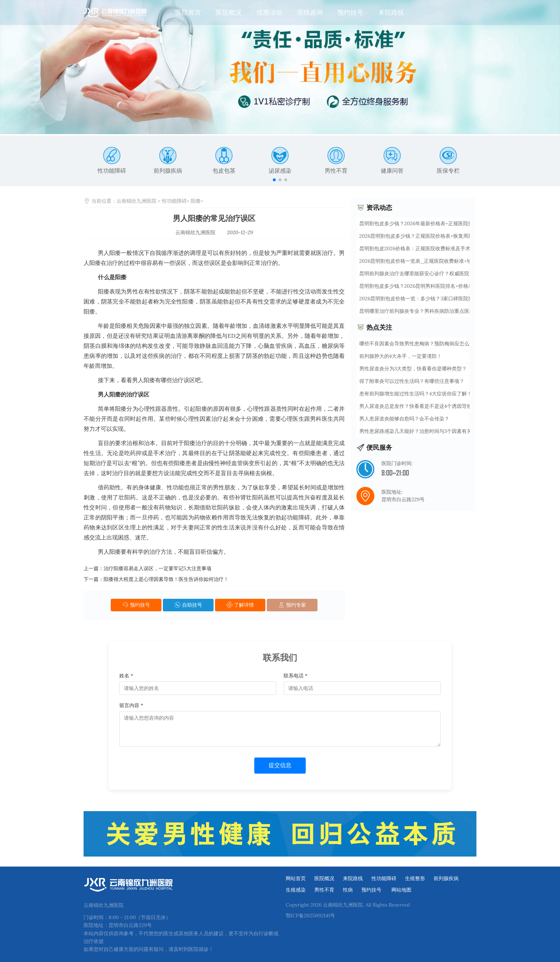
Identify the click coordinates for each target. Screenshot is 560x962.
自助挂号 (188, 605)
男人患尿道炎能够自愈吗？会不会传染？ (404, 419)
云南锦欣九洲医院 (136, 201)
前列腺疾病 (168, 161)
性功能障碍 (112, 161)
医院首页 (188, 12)
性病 (348, 890)
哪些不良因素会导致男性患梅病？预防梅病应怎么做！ (419, 344)
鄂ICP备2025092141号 (310, 916)
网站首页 (296, 878)
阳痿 (196, 201)
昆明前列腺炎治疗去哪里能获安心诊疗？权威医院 (414, 273)
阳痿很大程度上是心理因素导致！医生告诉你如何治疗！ (166, 579)
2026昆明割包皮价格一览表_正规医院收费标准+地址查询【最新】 (433, 261)
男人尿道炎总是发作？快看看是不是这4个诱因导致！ (418, 406)
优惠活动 (269, 12)
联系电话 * (296, 676)
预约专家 (292, 605)
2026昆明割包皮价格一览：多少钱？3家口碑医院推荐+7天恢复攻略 (434, 299)
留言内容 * (131, 705)
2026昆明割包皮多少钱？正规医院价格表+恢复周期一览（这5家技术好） (440, 236)
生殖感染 (296, 890)
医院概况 (229, 12)
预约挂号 (350, 12)
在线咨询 (310, 12)
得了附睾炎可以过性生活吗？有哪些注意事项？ (412, 381)
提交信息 (280, 765)
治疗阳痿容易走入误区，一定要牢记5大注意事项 (157, 568)
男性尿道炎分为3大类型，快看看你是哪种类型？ (413, 369)
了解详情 (240, 605)
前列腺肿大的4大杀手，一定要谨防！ (401, 356)
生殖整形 (415, 878)
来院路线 (391, 12)
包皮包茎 (224, 161)
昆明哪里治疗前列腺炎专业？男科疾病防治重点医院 (417, 311)
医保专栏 (448, 161)
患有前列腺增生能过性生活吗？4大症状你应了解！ (416, 394)
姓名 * (126, 676)
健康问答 (392, 161)
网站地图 (401, 890)
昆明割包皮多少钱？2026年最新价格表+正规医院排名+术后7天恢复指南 (439, 223)
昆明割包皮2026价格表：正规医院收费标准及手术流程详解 (425, 248)
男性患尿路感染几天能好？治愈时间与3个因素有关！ (418, 431)
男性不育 (336, 161)
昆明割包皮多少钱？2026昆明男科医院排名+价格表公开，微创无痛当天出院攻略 (449, 286)
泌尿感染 (280, 161)
